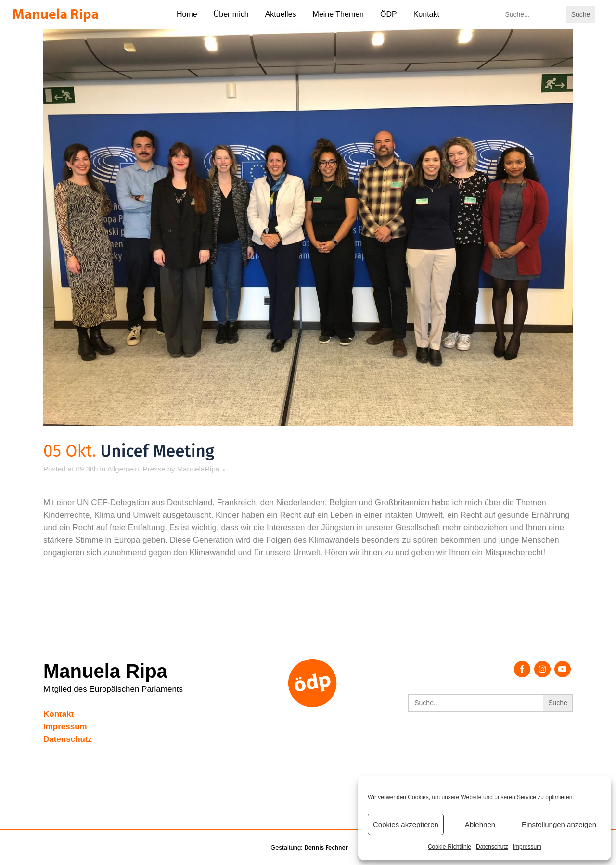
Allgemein (123, 469)
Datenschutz (492, 847)
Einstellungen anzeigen (559, 824)
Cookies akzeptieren (406, 824)
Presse (154, 469)
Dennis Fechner (326, 847)
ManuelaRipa (198, 469)
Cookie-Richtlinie (449, 847)
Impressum (527, 847)
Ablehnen (480, 824)
